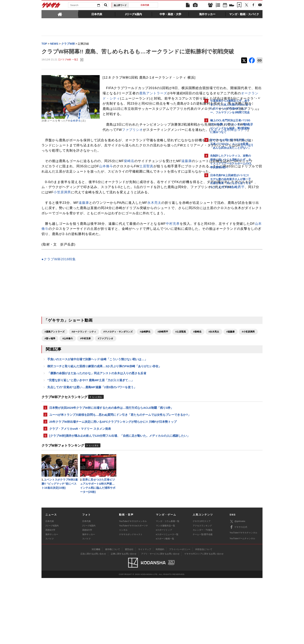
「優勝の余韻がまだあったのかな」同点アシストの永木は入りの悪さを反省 (97, 435)
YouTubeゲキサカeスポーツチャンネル (133, 594)
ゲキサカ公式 (238, 593)
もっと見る (97, 460)
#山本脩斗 (136, 399)
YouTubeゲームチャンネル (242, 604)
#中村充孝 (154, 399)
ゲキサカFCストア (202, 587)
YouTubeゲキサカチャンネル (133, 587)
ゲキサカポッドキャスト (131, 600)
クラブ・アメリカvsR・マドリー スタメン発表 (80, 493)
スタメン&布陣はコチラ (175, 159)
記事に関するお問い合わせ (124, 620)
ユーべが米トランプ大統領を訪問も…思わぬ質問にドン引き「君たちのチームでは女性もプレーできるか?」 (120, 478)
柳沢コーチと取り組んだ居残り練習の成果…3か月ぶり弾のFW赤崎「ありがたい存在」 (104, 427)
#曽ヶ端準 (119, 399)
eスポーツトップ (164, 596)
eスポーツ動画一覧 (165, 605)
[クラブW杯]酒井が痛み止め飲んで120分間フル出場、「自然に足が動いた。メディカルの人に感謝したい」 (120, 500)
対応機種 (96, 615)
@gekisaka (237, 588)
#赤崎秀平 (163, 392)
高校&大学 (50, 596)
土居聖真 (64, 206)
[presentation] (60, 14)
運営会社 (129, 615)
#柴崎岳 (49, 399)
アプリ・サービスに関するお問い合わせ (160, 620)
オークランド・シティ (148, 117)
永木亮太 (154, 253)
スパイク (50, 605)
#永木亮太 (65, 399)
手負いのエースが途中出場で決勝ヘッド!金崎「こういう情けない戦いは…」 (97, 420)
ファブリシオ (78, 159)
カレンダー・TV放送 (203, 596)
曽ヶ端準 (167, 180)
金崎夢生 (76, 129)
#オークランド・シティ (84, 392)
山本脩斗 (174, 200)
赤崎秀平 (152, 237)
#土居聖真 (181, 392)
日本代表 (145, 5)
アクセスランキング (202, 592)
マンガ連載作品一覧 (165, 592)
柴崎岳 (129, 195)
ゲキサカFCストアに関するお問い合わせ (204, 620)
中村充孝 (173, 279)
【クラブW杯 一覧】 (68, 68)
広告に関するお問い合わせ (93, 620)
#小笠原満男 (100, 399)
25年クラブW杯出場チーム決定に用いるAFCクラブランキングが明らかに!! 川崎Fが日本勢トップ (113, 485)
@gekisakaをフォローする (226, 249)
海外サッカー (52, 600)
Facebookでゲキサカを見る (226, 257)
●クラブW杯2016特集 (59, 320)
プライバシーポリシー (180, 615)
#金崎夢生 (145, 392)
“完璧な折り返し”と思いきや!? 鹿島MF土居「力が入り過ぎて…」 (91, 442)
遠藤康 (187, 195)
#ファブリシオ (174, 399)
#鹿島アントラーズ (55, 392)
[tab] (60, 14)
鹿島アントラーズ (134, 112)
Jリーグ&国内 (52, 592)
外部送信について (204, 615)
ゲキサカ (51, 6)
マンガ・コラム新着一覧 (168, 587)
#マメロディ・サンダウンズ (118, 392)
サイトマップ (145, 615)
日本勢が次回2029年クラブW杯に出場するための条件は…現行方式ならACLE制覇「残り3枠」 (111, 471)
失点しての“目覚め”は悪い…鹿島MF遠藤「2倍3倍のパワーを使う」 (92, 450)
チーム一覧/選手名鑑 (203, 600)
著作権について (113, 615)
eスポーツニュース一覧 (167, 600)
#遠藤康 (82, 399)
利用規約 (160, 615)
